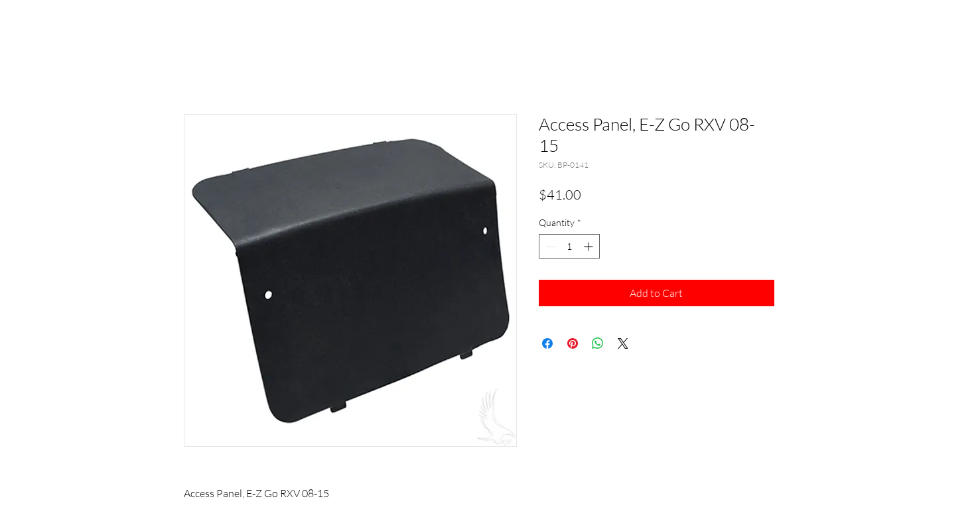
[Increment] (590, 246)
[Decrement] (549, 246)
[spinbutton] (569, 246)
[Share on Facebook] (547, 343)
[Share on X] (623, 343)
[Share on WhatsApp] (598, 343)
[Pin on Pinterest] (573, 343)
